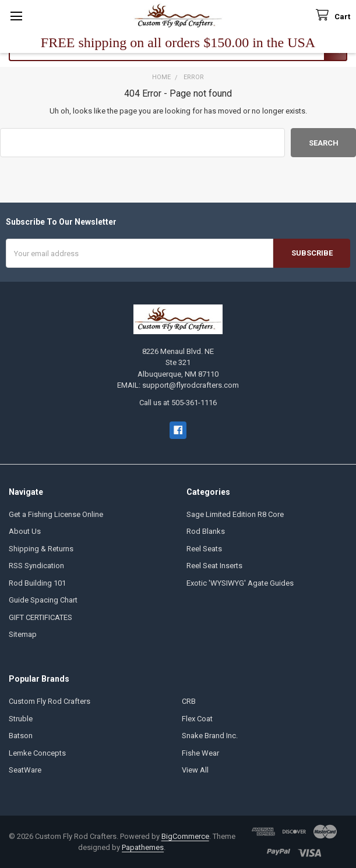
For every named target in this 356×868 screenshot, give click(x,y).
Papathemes (143, 847)
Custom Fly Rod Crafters (50, 701)
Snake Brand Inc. (210, 736)
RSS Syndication (36, 566)
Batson (21, 736)
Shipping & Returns (41, 549)
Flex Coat (197, 719)
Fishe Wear (200, 753)
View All (195, 770)
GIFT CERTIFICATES (40, 617)
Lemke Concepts (37, 753)
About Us (25, 531)
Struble (21, 719)
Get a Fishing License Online (56, 514)
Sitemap (23, 634)
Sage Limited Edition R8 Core (235, 514)
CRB (189, 701)
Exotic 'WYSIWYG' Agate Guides (240, 583)
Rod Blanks (206, 531)
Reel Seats (204, 549)
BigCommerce (185, 836)
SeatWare (25, 770)
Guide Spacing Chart (43, 600)
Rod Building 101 (37, 583)
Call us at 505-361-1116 (178, 403)
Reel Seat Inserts (214, 566)
